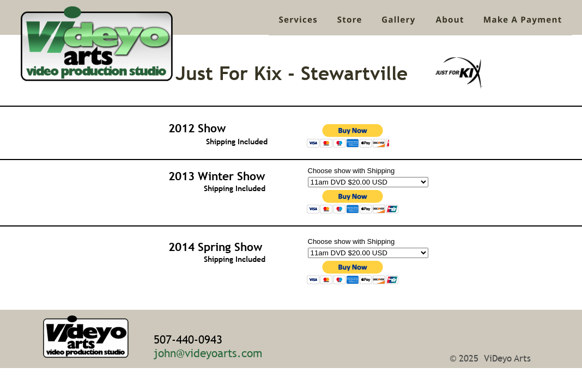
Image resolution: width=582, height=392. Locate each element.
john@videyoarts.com (208, 353)
